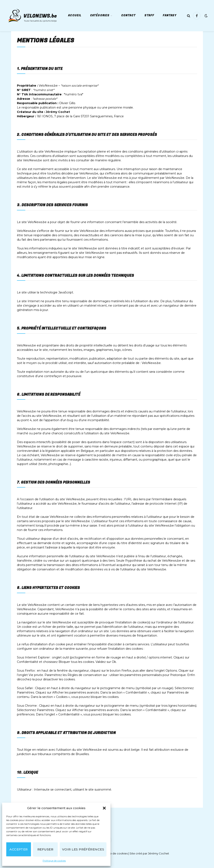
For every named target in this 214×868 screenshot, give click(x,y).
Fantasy (170, 15)
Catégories (100, 15)
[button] (104, 808)
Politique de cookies (54, 861)
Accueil (75, 15)
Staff (149, 15)
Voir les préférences (83, 849)
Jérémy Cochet (58, 112)
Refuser (45, 849)
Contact (129, 15)
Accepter (19, 849)
